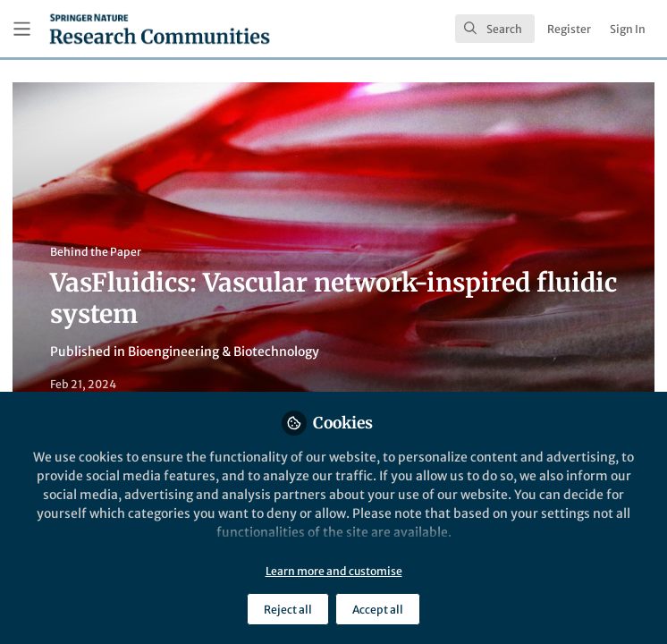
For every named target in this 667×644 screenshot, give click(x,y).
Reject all (288, 610)
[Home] (160, 29)
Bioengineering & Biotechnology (224, 352)
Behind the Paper (96, 252)
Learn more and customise (334, 571)
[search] (495, 29)
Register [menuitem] (569, 29)
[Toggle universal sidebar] (22, 29)
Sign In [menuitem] (628, 29)
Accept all (378, 610)
